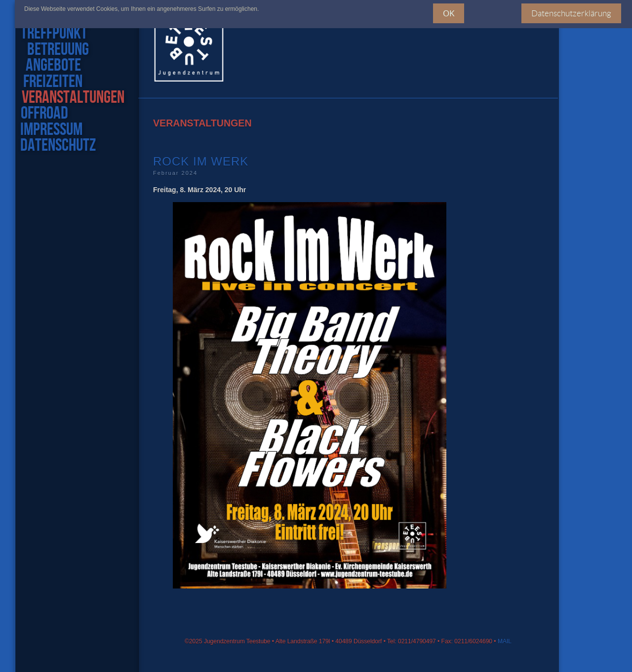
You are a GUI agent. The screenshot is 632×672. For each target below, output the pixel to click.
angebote (51, 66)
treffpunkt (57, 34)
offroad (44, 114)
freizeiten (51, 82)
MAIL (505, 641)
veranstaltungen (72, 98)
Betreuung (58, 50)
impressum (51, 130)
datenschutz (58, 146)
